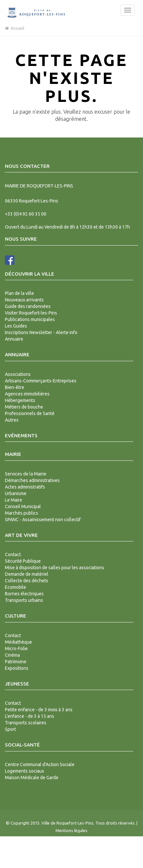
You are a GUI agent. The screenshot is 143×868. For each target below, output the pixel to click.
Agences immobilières (27, 394)
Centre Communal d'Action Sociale (40, 764)
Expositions (17, 668)
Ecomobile (16, 587)
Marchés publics (22, 513)
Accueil (15, 28)
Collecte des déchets (27, 581)
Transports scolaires (26, 723)
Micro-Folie (16, 649)
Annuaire (14, 339)
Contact (13, 555)
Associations (18, 374)
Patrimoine (16, 662)
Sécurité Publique (23, 561)
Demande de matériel (27, 574)
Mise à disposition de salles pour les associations (55, 568)
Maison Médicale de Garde (32, 778)
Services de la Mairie (26, 474)
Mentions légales (71, 830)
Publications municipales (30, 319)
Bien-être (15, 387)
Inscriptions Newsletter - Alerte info (41, 332)
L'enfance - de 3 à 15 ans (30, 716)
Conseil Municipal (23, 506)
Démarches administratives (32, 480)
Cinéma (12, 655)
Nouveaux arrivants (24, 300)
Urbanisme (16, 493)
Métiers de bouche (24, 407)
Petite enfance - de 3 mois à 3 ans (39, 710)
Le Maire (14, 500)
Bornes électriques (24, 594)
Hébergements (20, 400)
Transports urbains (24, 600)
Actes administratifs (25, 487)
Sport (10, 729)
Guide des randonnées (28, 306)
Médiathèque (18, 642)
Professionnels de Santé (30, 413)
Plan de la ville (19, 293)
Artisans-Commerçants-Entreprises (41, 381)
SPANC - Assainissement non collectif (43, 520)
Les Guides (16, 326)
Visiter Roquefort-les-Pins (31, 313)
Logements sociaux (24, 771)
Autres (12, 420)
